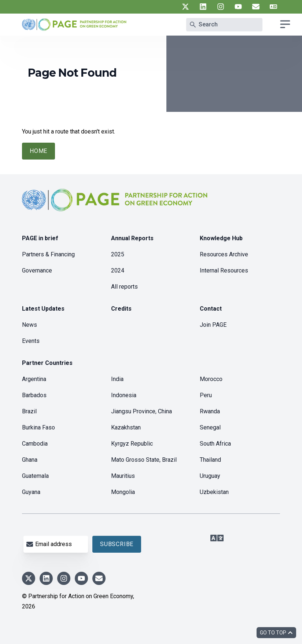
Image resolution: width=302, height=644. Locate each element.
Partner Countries (47, 363)
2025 (118, 254)
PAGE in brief (40, 238)
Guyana (31, 492)
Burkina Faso (38, 427)
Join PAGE (213, 325)
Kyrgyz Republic (132, 444)
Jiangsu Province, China (141, 411)
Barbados (34, 395)
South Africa (215, 444)
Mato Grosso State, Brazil (144, 460)
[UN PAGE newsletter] (256, 7)
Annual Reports (132, 238)
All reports (124, 287)
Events (31, 341)
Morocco (211, 379)
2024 (118, 270)
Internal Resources (224, 270)
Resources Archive (224, 254)
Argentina (34, 379)
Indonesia (124, 395)
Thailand (210, 460)
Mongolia (123, 492)
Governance (37, 270)
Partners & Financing (48, 254)
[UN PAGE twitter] (185, 7)
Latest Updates (43, 309)
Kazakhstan (126, 427)
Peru (206, 395)
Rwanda (210, 411)
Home (38, 151)
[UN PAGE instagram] (221, 7)
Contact (211, 309)
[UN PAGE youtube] (238, 7)
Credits (121, 309)
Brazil (29, 411)
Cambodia (35, 444)
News (30, 325)
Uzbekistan (214, 492)
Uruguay (210, 476)
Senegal (210, 427)
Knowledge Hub (221, 238)
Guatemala (35, 476)
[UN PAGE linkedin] (203, 7)
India (117, 379)
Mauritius (123, 476)
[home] (116, 206)
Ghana (30, 460)
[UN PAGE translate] (273, 7)
